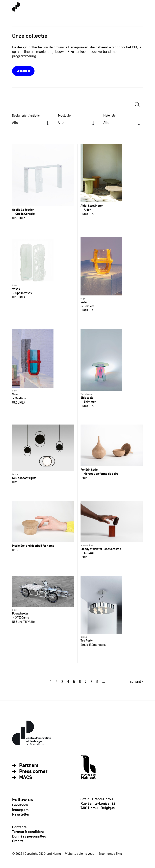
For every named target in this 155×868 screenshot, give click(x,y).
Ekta (119, 854)
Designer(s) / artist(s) (26, 116)
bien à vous (86, 854)
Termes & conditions (28, 832)
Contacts (19, 827)
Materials (109, 116)
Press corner (33, 772)
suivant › (136, 682)
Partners (29, 766)
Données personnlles (29, 836)
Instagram (20, 810)
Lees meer (23, 71)
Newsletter (21, 814)
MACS (26, 778)
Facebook (20, 805)
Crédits (18, 841)
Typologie (64, 116)
